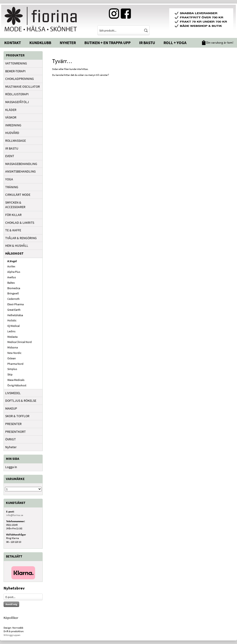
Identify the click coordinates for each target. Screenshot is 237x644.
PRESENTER (13, 424)
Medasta (12, 337)
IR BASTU (12, 148)
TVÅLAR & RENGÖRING (21, 238)
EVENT (10, 156)
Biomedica (14, 288)
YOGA (9, 179)
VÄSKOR (11, 117)
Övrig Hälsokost (17, 385)
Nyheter (68, 43)
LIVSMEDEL (13, 393)
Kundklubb (40, 43)
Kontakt (13, 43)
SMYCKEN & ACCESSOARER (15, 205)
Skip (10, 374)
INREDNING (13, 125)
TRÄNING (12, 187)
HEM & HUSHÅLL (17, 246)
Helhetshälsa (15, 315)
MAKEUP (11, 408)
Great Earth (14, 310)
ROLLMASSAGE (16, 141)
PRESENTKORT (16, 432)
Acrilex (11, 266)
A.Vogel (12, 261)
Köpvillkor (11, 618)
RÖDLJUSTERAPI (17, 94)
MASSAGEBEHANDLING (21, 164)
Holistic (12, 320)
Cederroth (14, 299)
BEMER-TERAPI (15, 71)
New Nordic (14, 353)
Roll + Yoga (175, 43)
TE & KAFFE (13, 230)
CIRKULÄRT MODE (18, 195)
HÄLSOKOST (14, 253)
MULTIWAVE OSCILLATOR (23, 87)
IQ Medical (14, 326)
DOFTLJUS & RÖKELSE (21, 401)
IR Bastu (147, 43)
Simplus (12, 369)
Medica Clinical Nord (20, 342)
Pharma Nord (15, 364)
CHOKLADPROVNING (20, 79)
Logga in (11, 467)
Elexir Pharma (16, 304)
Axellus (12, 277)
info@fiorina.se (15, 515)
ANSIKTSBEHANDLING (21, 171)
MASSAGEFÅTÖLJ (17, 102)
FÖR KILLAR (13, 215)
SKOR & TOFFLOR (17, 416)
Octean (12, 358)
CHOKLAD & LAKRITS (20, 223)
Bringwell (13, 293)
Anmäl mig (11, 604)
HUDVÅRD (12, 133)
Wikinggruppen (12, 635)
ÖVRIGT (11, 439)
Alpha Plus (14, 272)
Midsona (13, 347)
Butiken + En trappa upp (107, 43)
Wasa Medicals (16, 380)
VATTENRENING (16, 63)
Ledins (11, 331)
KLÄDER (11, 110)
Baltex (11, 283)
